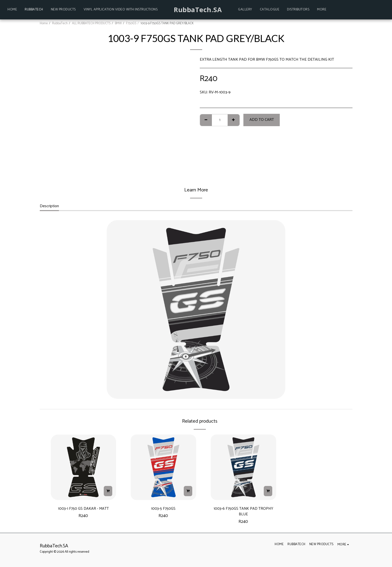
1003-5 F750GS (163, 509)
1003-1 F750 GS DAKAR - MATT (83, 509)
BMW (118, 23)
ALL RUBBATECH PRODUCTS (91, 23)
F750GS (131, 23)
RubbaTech (60, 23)
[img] (83, 467)
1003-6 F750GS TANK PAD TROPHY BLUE (243, 513)
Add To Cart (262, 120)
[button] (338, 10)
